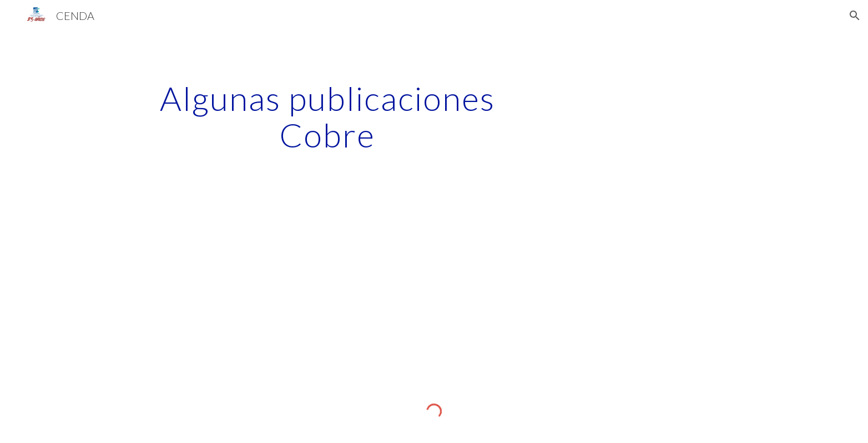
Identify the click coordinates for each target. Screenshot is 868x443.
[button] (855, 16)
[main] (327, 116)
